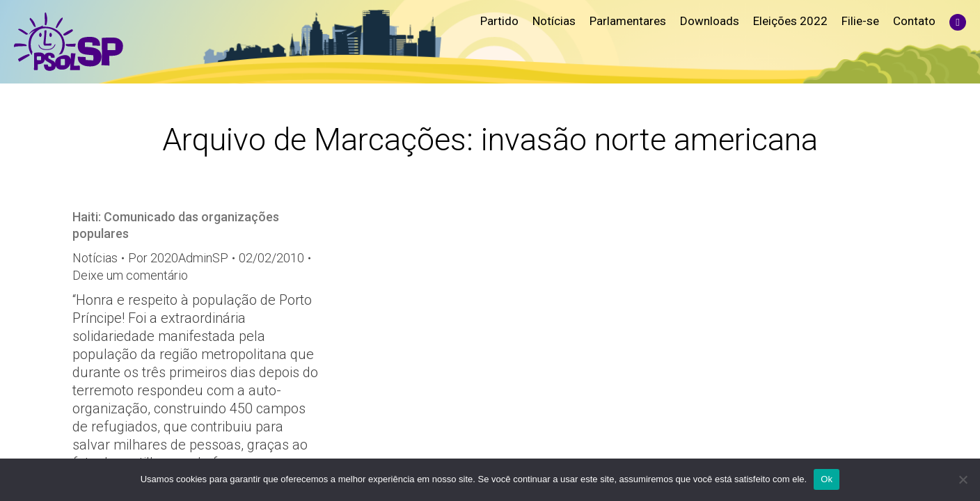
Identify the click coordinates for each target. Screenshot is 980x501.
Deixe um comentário (130, 275)
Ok (827, 479)
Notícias (95, 258)
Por (178, 258)
